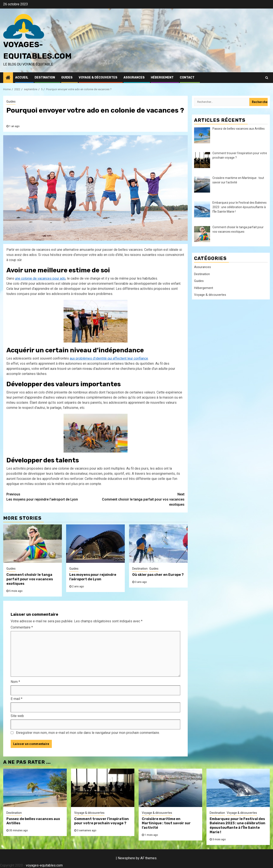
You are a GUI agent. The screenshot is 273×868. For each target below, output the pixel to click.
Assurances (134, 78)
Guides (67, 78)
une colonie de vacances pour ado (40, 278)
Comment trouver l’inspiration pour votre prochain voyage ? (102, 821)
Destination (45, 78)
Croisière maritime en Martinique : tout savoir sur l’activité (166, 823)
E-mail (17, 699)
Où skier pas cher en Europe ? (158, 575)
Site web (17, 716)
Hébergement (162, 78)
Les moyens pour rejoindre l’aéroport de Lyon (51, 497)
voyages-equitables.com (44, 865)
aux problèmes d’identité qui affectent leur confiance (109, 358)
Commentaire (22, 627)
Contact (187, 78)
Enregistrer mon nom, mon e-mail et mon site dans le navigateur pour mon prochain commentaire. (88, 733)
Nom (15, 682)
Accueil (22, 78)
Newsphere (126, 858)
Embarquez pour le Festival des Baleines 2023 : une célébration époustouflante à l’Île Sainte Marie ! (237, 825)
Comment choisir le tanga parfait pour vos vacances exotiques (140, 499)
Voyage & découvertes (98, 78)
